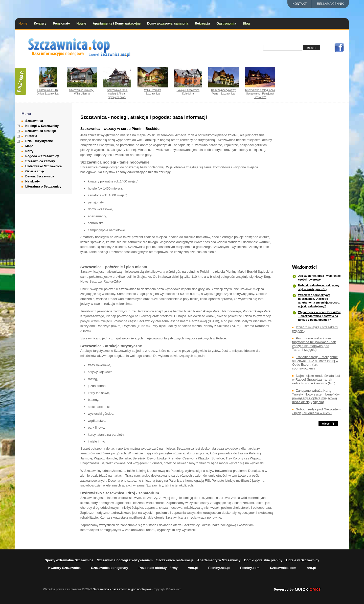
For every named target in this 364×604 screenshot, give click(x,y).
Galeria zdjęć (35, 171)
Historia (31, 136)
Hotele (81, 24)
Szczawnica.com (283, 568)
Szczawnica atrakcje (41, 131)
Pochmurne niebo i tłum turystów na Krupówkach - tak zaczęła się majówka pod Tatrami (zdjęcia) (314, 344)
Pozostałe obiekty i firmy (158, 568)
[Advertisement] (317, 184)
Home (23, 24)
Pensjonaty (61, 24)
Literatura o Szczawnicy (43, 187)
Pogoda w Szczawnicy (42, 156)
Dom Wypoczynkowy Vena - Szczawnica (223, 92)
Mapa (29, 146)
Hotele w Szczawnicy (303, 560)
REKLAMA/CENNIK (330, 4)
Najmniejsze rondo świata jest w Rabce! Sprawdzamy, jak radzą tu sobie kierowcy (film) (316, 379)
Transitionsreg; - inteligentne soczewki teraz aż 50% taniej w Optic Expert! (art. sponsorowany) (315, 363)
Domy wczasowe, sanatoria (168, 24)
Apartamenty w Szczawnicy (219, 560)
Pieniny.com (250, 568)
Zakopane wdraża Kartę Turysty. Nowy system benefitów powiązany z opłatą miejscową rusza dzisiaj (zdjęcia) (316, 396)
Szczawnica (34, 121)
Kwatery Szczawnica (64, 568)
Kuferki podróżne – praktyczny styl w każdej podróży (319, 287)
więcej (326, 424)
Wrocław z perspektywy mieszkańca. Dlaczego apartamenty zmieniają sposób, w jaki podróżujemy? (319, 301)
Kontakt (300, 4)
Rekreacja (202, 24)
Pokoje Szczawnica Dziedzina (188, 92)
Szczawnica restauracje (175, 560)
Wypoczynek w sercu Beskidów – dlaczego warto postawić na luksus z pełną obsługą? (320, 316)
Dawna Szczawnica (40, 176)
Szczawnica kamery (40, 161)
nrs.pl (311, 568)
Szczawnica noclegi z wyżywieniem (125, 560)
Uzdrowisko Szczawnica (43, 166)
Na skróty (32, 181)
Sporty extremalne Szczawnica (69, 560)
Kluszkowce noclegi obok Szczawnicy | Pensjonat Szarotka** (260, 94)
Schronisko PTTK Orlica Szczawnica (48, 92)
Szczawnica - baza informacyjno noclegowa (122, 589)
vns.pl (193, 568)
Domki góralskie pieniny (263, 560)
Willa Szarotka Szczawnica (153, 92)
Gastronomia (226, 24)
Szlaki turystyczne (39, 141)
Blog (246, 24)
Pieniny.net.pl (219, 568)
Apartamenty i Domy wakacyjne (117, 24)
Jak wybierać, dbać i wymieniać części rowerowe (320, 278)
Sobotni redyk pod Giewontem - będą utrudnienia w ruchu (316, 411)
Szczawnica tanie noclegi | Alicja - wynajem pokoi (117, 94)
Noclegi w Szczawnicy (42, 126)
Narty (29, 151)
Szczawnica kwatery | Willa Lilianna (82, 92)
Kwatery (40, 24)
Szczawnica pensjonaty (110, 568)
